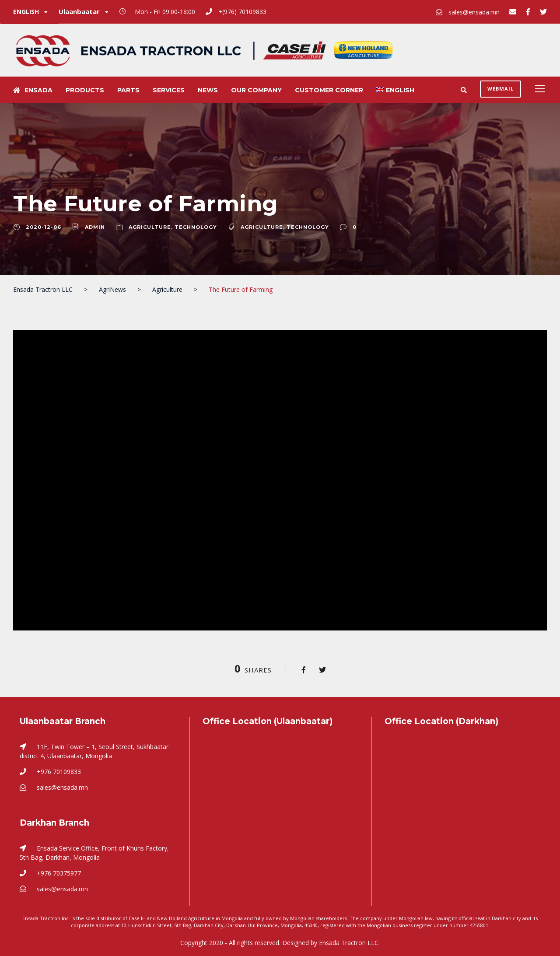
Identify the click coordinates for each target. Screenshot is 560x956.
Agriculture (150, 227)
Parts (128, 90)
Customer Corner (329, 90)
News (208, 90)
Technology (196, 227)
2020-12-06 (44, 227)
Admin (95, 227)
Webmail (500, 89)
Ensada (33, 90)
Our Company (256, 90)
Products (85, 90)
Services (169, 90)
